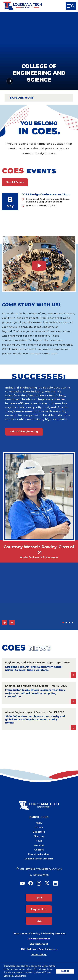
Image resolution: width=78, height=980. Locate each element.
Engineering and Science (21, 662)
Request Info (39, 909)
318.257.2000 (41, 875)
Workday (39, 845)
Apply (39, 823)
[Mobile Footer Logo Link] (39, 804)
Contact (39, 850)
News (39, 841)
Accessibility (39, 955)
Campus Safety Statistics (39, 859)
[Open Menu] (71, 6)
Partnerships (45, 662)
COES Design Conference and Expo (46, 194)
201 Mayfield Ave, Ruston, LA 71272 (41, 869)
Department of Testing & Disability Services (39, 933)
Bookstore (39, 832)
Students (43, 686)
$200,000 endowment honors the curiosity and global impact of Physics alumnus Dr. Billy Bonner (35, 720)
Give (39, 921)
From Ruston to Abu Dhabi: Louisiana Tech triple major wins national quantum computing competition (35, 693)
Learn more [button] (21, 976)
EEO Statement (39, 944)
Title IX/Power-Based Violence (39, 949)
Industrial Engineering (24, 432)
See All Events (15, 182)
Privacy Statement (39, 939)
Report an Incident (39, 854)
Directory (39, 836)
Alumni (9, 712)
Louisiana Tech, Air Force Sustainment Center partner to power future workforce (34, 668)
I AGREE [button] (65, 971)
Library (39, 827)
